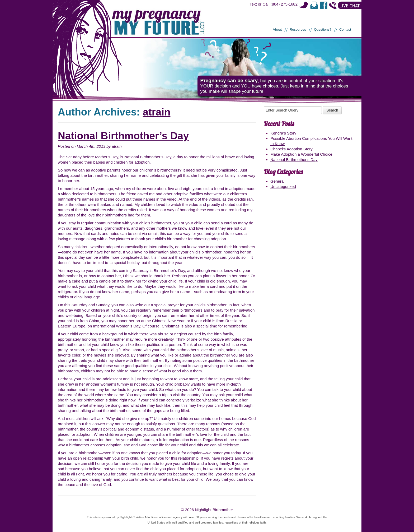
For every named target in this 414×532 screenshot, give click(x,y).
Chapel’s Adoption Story (291, 149)
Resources (298, 29)
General (277, 181)
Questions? (323, 29)
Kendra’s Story (283, 133)
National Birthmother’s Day (123, 136)
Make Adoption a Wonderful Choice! (302, 154)
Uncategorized (283, 186)
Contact (345, 29)
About (277, 29)
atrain (157, 112)
